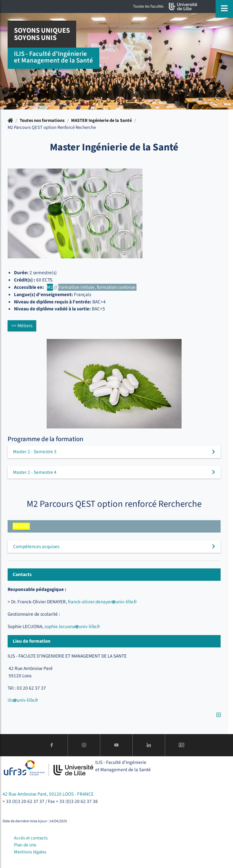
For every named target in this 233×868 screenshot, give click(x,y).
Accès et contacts (31, 838)
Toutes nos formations (42, 120)
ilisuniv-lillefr (23, 700)
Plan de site (25, 845)
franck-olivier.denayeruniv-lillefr (102, 602)
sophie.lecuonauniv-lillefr (73, 626)
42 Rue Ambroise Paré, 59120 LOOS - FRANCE (48, 794)
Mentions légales (30, 852)
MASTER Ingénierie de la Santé (101, 120)
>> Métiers (22, 326)
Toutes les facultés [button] (148, 6)
